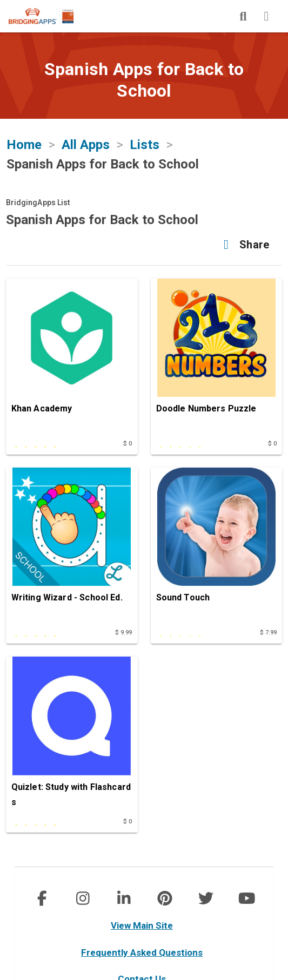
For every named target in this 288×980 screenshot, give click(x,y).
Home (24, 145)
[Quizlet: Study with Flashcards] (72, 734)
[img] (243, 16)
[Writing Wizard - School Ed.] (72, 545)
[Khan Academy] (72, 356)
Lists (145, 145)
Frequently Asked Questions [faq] (142, 952)
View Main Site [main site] (142, 925)
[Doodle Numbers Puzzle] (217, 356)
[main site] (50, 16)
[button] (243, 245)
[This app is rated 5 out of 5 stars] (52, 442)
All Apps (86, 145)
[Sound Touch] (217, 545)
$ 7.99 (269, 633)
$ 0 (128, 444)
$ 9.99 (124, 633)
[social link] (41, 898)
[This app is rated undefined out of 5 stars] (196, 442)
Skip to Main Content (0, 0)
